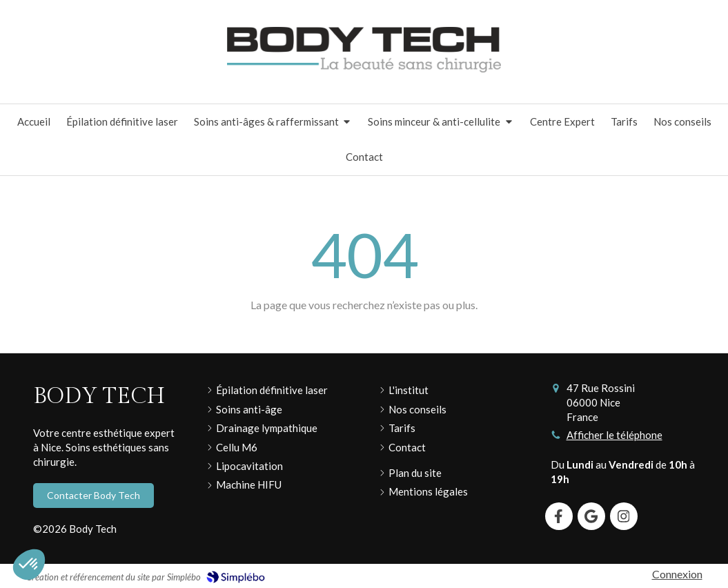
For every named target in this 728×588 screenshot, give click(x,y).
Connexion (677, 574)
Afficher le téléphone (614, 435)
